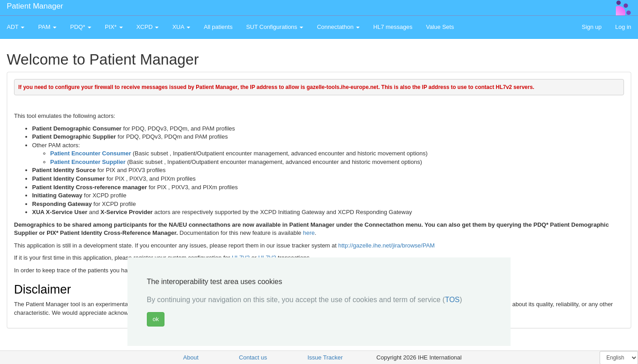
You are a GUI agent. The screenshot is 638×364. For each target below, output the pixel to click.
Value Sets (440, 27)
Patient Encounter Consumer (91, 153)
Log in (623, 27)
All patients (218, 27)
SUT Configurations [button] (275, 27)
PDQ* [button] (81, 27)
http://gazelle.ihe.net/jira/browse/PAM (387, 245)
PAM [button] (47, 27)
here (309, 233)
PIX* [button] (114, 27)
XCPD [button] (148, 27)
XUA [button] (181, 27)
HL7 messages (393, 27)
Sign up (591, 27)
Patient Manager (35, 6)
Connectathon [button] (338, 27)
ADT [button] (16, 27)
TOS (453, 300)
